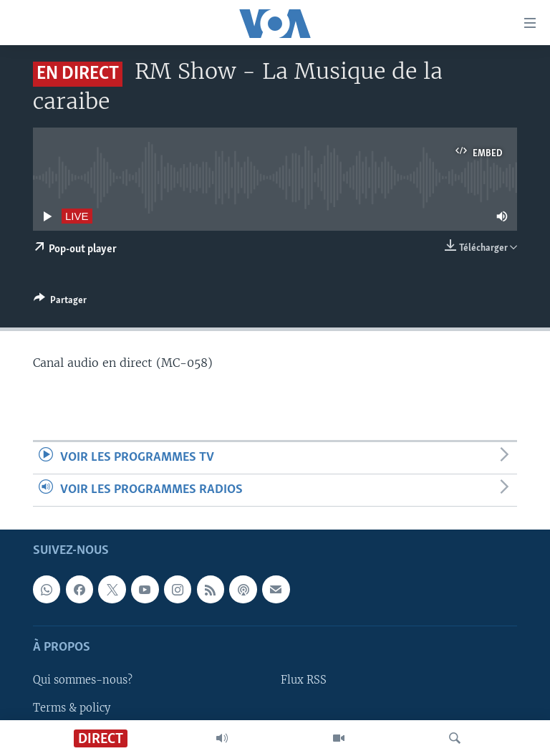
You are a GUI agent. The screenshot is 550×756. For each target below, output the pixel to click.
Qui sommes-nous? (83, 681)
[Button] (60, 302)
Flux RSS (304, 681)
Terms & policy (72, 708)
